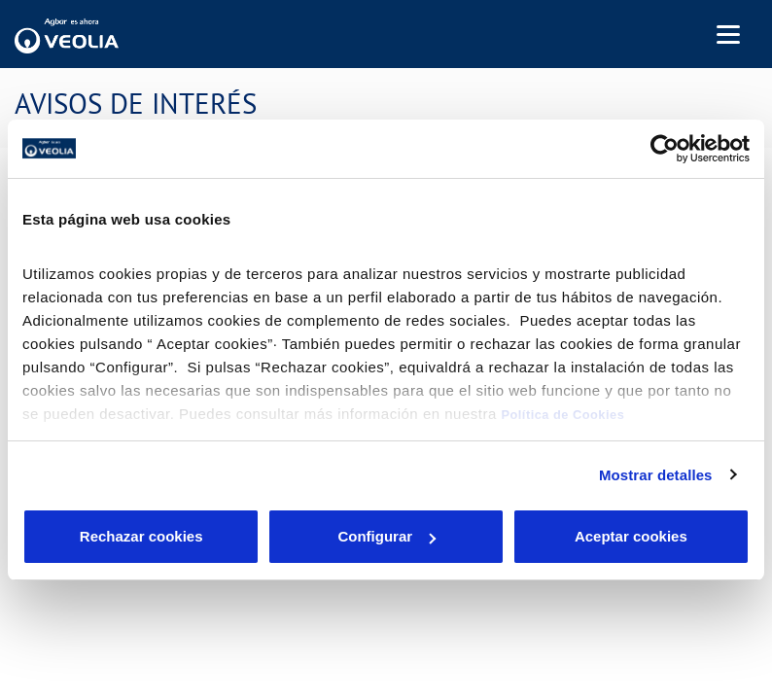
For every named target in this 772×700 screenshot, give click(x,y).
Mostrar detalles (656, 475)
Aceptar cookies (631, 536)
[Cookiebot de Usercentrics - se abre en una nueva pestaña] (665, 149)
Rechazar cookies (141, 536)
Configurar (386, 536)
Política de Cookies (562, 415)
